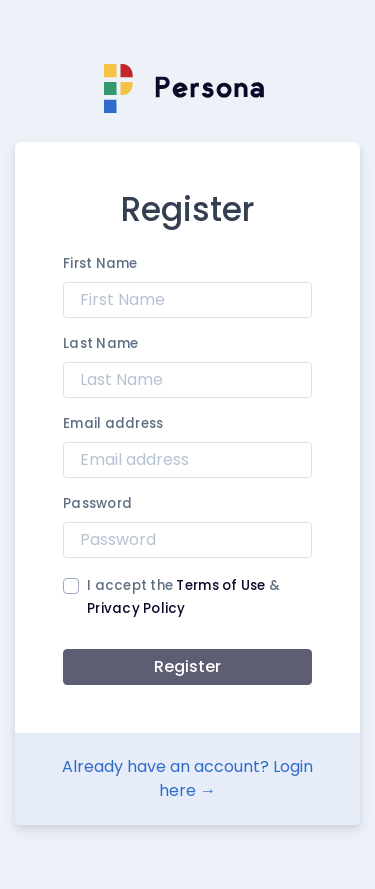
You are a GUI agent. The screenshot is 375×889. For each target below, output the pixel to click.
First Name (100, 263)
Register (187, 666)
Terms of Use (220, 585)
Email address (113, 423)
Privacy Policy (136, 608)
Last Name (100, 343)
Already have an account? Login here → (187, 778)
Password (97, 503)
